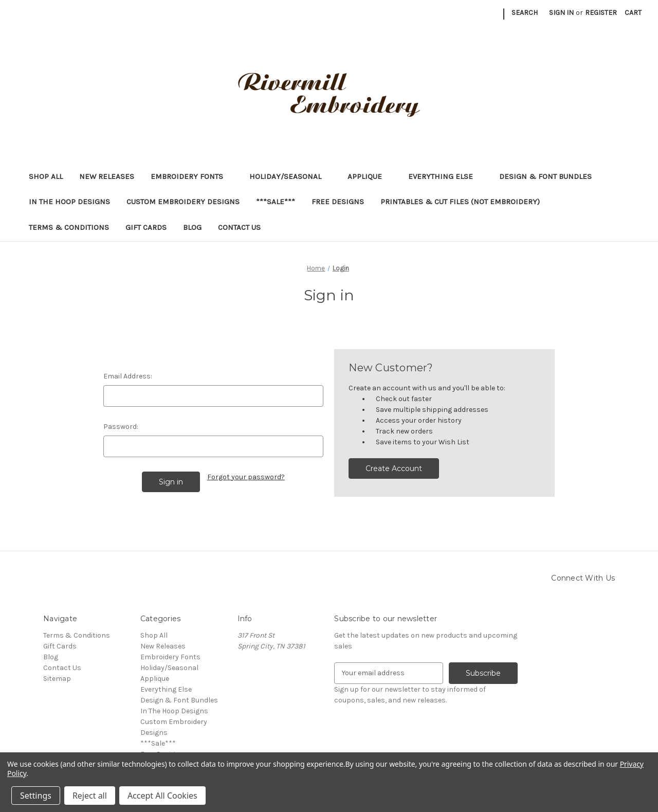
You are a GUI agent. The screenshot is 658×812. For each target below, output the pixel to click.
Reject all (90, 796)
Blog (192, 227)
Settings (36, 796)
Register (601, 13)
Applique (370, 176)
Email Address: (128, 376)
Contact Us (239, 227)
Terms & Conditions (69, 227)
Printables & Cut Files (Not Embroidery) (465, 202)
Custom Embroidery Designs (183, 202)
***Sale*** (276, 202)
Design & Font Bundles (545, 176)
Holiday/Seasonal (290, 176)
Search (525, 13)
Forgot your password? (246, 477)
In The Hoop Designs (69, 202)
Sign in (561, 13)
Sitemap (57, 679)
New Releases (107, 176)
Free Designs (338, 202)
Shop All (46, 176)
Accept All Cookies (162, 796)
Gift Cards (146, 227)
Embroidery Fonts (192, 176)
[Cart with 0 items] (633, 13)
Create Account (394, 468)
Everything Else (445, 176)
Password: (121, 427)
